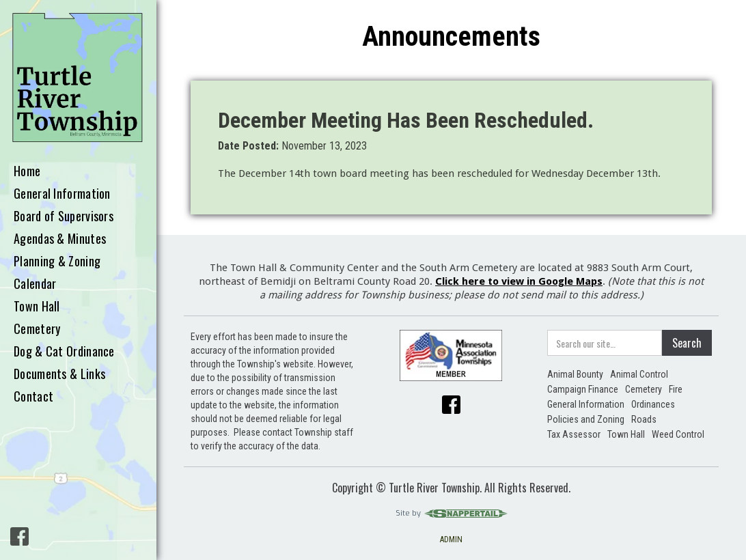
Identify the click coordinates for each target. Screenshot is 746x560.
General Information (62, 194)
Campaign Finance (583, 389)
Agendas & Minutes (60, 239)
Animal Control (639, 374)
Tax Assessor (574, 434)
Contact (33, 397)
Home (27, 171)
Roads (644, 419)
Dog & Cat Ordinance (64, 352)
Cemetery (37, 329)
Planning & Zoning (57, 262)
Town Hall (37, 307)
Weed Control (678, 434)
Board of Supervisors (64, 216)
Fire (676, 389)
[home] (78, 78)
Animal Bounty (575, 374)
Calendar (35, 284)
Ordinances (653, 404)
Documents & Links (59, 374)
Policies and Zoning (586, 419)
